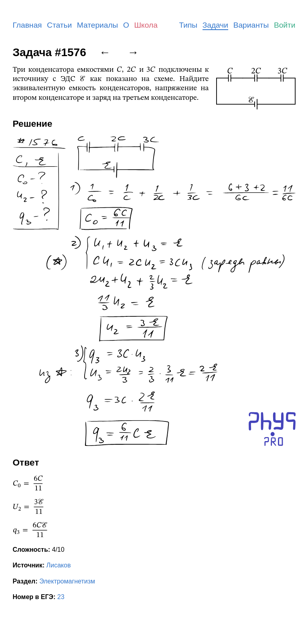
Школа (146, 25)
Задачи (215, 25)
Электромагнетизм (67, 581)
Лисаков (58, 565)
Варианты (251, 25)
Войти (285, 25)
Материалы (98, 25)
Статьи (59, 25)
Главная (27, 25)
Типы (188, 25)
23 (61, 597)
